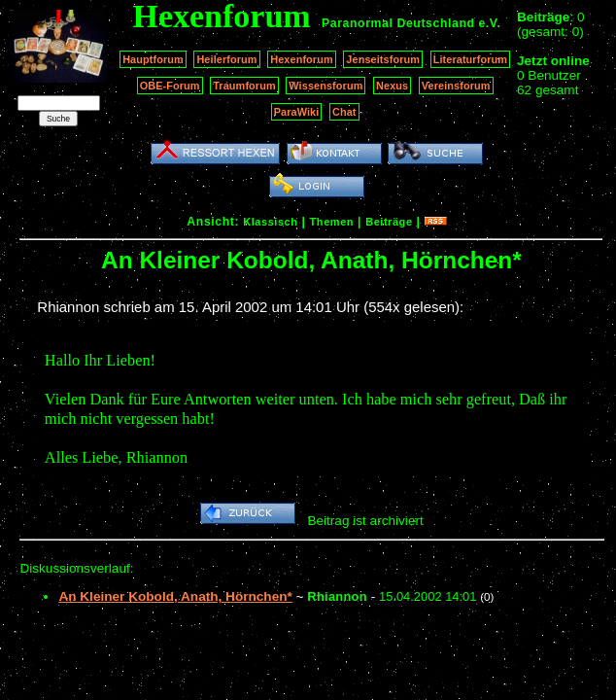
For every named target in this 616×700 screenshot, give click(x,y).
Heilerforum (226, 59)
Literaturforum (470, 59)
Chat (344, 112)
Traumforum (244, 86)
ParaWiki (297, 112)
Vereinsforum (456, 86)
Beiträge (389, 222)
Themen (332, 222)
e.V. (489, 23)
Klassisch (270, 222)
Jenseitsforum (383, 59)
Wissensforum (325, 86)
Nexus (392, 86)
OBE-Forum (170, 86)
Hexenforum (302, 59)
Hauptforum (153, 59)
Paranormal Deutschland (398, 23)
